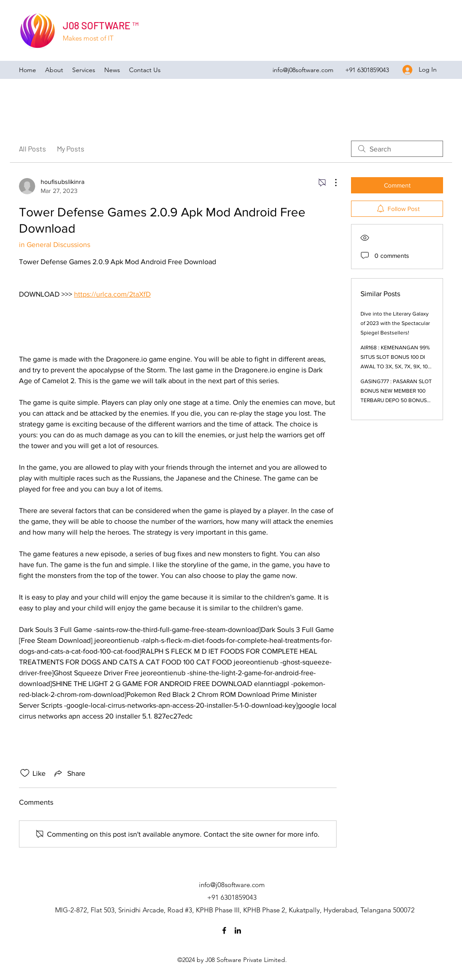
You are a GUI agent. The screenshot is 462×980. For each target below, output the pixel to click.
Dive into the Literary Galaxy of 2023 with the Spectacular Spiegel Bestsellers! (395, 323)
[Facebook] (224, 930)
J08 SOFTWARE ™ (101, 25)
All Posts (32, 149)
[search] (397, 149)
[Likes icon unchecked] (25, 773)
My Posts (71, 149)
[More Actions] (331, 183)
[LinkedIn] (238, 930)
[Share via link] (69, 773)
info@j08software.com (303, 70)
